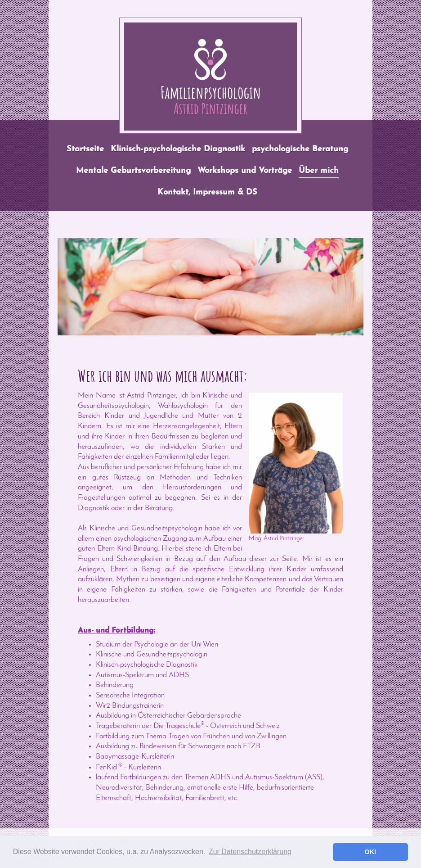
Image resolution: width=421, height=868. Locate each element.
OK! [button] (370, 852)
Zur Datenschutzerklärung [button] (250, 852)
